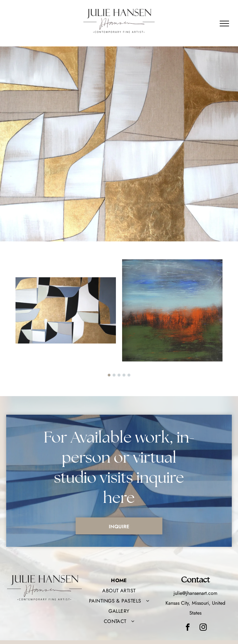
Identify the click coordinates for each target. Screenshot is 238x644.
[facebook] (188, 628)
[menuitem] (119, 580)
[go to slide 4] (124, 375)
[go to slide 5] (129, 375)
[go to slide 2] (114, 375)
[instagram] (203, 628)
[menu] (224, 24)
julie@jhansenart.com (195, 593)
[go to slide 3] (119, 375)
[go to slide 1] (109, 375)
